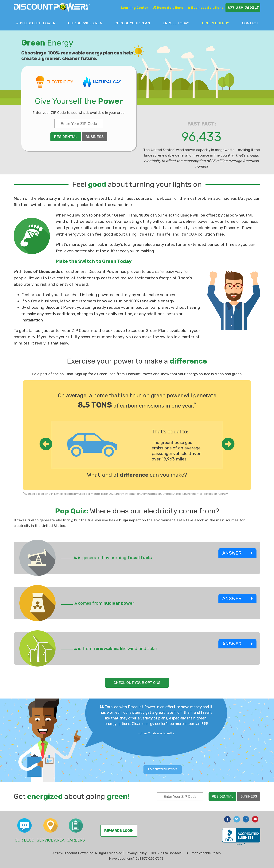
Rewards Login (119, 831)
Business (95, 137)
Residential (66, 137)
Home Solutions (168, 8)
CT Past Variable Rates (203, 853)
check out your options (137, 683)
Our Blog (25, 840)
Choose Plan (132, 23)
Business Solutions (205, 8)
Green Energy (216, 23)
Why (35, 23)
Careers (76, 840)
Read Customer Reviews (163, 769)
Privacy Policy (136, 853)
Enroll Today (176, 23)
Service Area (85, 23)
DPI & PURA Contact (166, 853)
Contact (250, 23)
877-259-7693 (243, 8)
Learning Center (135, 8)
